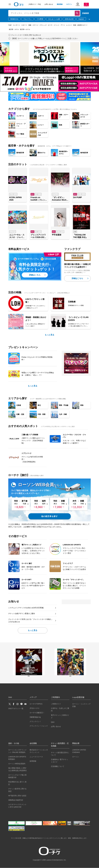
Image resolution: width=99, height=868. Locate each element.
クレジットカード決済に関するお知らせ (26, 35)
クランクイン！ (35, 721)
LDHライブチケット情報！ (35, 301)
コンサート (16, 25)
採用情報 (33, 761)
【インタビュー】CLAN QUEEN (78, 319)
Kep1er (81, 19)
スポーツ (24, 25)
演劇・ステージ (33, 25)
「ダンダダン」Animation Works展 (60, 199)
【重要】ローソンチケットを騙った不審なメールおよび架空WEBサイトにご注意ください (45, 38)
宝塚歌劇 (72, 302)
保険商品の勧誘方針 (16, 800)
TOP (10, 25)
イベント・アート (59, 25)
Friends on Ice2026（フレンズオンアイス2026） (39, 199)
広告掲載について (58, 766)
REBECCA (14, 19)
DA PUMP (78, 197)
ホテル (17, 29)
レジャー (69, 25)
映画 (75, 25)
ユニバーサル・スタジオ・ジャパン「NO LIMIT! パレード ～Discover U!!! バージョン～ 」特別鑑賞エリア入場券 (17, 236)
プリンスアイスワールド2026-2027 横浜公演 (38, 236)
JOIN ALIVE (69, 19)
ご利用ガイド (56, 704)
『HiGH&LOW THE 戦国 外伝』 (80, 236)
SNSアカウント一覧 (16, 708)
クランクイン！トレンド (39, 726)
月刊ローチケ (35, 708)
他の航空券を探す (50, 516)
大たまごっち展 (54, 19)
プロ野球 (40, 19)
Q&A (53, 722)
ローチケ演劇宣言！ (37, 713)
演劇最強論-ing (35, 717)
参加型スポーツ (82, 25)
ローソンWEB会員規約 (17, 764)
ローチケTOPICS (36, 704)
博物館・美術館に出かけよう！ (36, 319)
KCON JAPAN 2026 (15, 199)
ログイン (69, 4)
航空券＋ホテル (25, 29)
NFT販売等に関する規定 (17, 796)
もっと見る (49, 335)
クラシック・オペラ (46, 25)
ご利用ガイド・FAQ (34, 4)
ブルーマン (27, 19)
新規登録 (60, 4)
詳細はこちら (35, 275)
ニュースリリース (36, 757)
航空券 (11, 29)
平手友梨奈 (57, 235)
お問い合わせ (49, 4)
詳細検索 (85, 13)
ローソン (76, 757)
